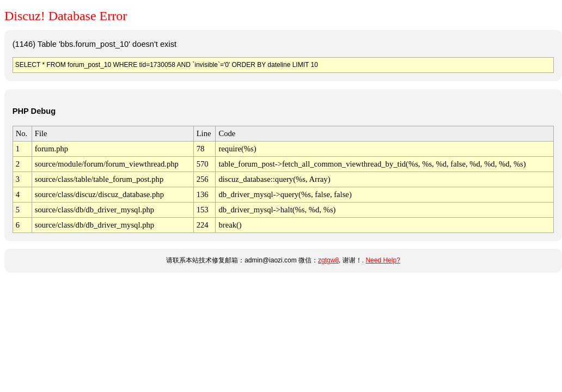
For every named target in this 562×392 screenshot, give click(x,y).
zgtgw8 (328, 260)
